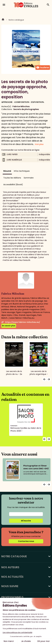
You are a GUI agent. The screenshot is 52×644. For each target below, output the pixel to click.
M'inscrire (26, 521)
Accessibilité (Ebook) (13, 185)
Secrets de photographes (26, 109)
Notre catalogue (16, 20)
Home (3, 20)
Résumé (7, 171)
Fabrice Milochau (21, 106)
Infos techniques (22, 171)
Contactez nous (26, 541)
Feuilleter (43, 68)
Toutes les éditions (12, 178)
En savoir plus (9, 326)
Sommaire (29, 178)
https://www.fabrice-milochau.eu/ (21, 322)
